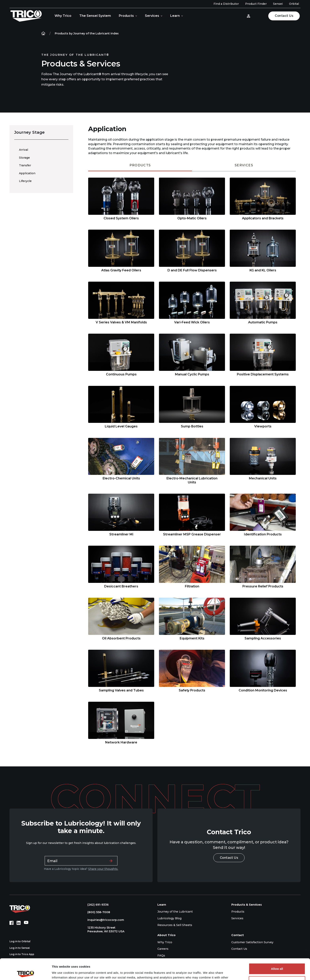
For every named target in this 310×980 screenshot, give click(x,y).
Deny (277, 961)
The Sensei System (95, 16)
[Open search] (260, 16)
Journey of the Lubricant (175, 912)
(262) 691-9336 (96, 905)
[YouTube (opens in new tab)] (26, 923)
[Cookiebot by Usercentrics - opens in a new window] (26, 972)
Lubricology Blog (169, 918)
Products (126, 16)
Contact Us (284, 16)
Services (152, 16)
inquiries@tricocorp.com (104, 920)
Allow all (277, 948)
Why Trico (63, 16)
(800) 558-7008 (97, 912)
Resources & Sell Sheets (175, 925)
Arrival (24, 150)
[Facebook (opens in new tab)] (11, 923)
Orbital (294, 4)
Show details (61, 972)
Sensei (278, 4)
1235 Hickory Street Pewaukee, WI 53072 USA (104, 930)
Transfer (25, 165)
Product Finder (256, 4)
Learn (175, 16)
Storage (24, 158)
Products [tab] (140, 165)
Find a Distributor (226, 4)
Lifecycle (25, 181)
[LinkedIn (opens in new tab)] (19, 923)
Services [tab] (244, 165)
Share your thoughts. (103, 869)
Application (27, 173)
